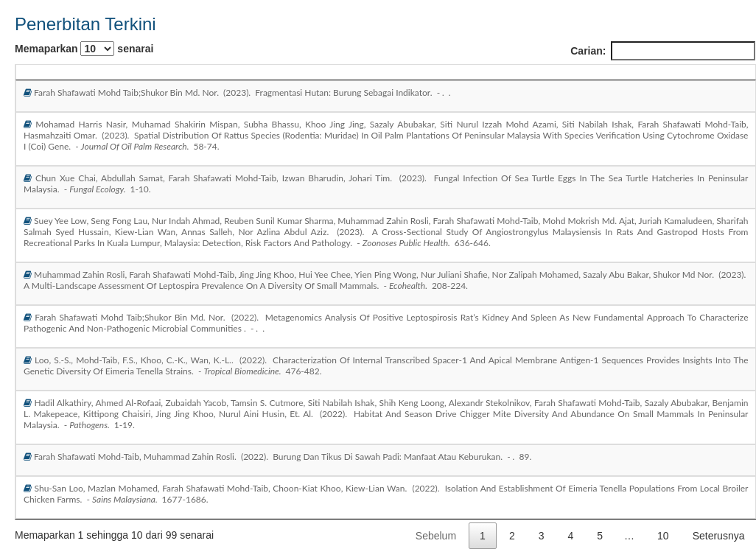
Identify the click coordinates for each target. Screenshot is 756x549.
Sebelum (436, 536)
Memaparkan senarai (84, 49)
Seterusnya (719, 536)
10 (663, 536)
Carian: (663, 51)
